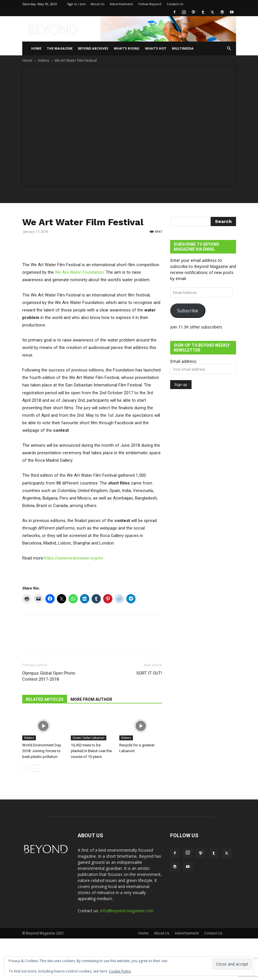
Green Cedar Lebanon (89, 738)
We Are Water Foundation (79, 272)
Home (36, 48)
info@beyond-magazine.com (127, 911)
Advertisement (121, 4)
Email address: (184, 361)
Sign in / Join (76, 4)
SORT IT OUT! (149, 673)
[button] (229, 49)
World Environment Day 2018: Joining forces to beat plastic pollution (42, 751)
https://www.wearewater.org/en (74, 558)
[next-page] (35, 768)
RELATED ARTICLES (45, 699)
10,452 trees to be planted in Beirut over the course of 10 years (91, 751)
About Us (97, 4)
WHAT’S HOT (156, 48)
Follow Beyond (150, 4)
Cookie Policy (120, 971)
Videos (43, 60)
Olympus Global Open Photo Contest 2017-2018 (49, 676)
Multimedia (183, 48)
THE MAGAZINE (60, 48)
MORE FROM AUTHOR (91, 699)
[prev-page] (26, 768)
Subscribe (188, 311)
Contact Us (175, 4)
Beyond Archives (93, 48)
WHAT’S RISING (127, 48)
